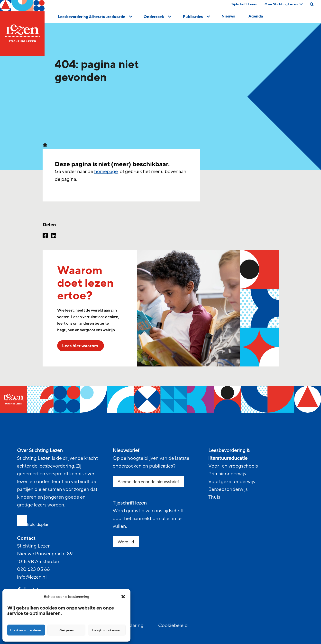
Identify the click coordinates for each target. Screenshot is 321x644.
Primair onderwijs (227, 474)
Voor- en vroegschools (233, 466)
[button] (123, 597)
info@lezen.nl (32, 577)
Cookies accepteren (26, 630)
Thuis (214, 497)
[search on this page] (312, 4)
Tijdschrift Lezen (244, 4)
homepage (106, 172)
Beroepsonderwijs (228, 489)
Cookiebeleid (173, 626)
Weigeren (66, 630)
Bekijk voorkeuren (107, 630)
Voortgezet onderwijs (232, 482)
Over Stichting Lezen (284, 4)
